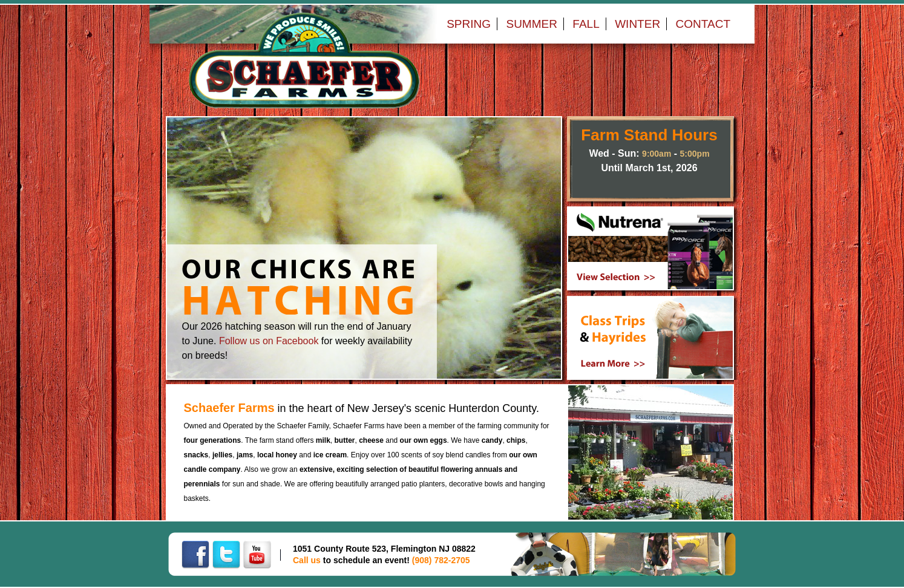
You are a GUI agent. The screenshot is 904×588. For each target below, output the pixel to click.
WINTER (637, 24)
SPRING (469, 24)
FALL (586, 24)
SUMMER (531, 24)
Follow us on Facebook (269, 341)
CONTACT (703, 24)
